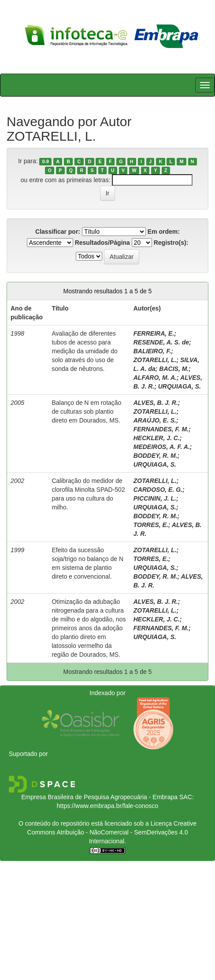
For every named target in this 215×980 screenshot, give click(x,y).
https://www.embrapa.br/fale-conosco (107, 806)
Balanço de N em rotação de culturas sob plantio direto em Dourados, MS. (86, 411)
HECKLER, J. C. (157, 438)
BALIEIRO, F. (152, 351)
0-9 (46, 161)
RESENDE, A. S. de (161, 342)
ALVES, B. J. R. (156, 403)
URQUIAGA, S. (180, 386)
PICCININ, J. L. (155, 498)
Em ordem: (164, 232)
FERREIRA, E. (154, 333)
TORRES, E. (151, 525)
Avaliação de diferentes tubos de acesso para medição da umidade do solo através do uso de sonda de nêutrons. (84, 351)
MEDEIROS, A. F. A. (162, 447)
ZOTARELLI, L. (155, 360)
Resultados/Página (102, 243)
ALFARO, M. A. (155, 378)
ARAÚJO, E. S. (155, 420)
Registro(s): (171, 243)
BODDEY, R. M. (156, 456)
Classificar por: (58, 232)
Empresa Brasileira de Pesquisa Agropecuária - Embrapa (99, 797)
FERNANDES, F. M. (161, 429)
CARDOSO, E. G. (158, 490)
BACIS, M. (174, 369)
